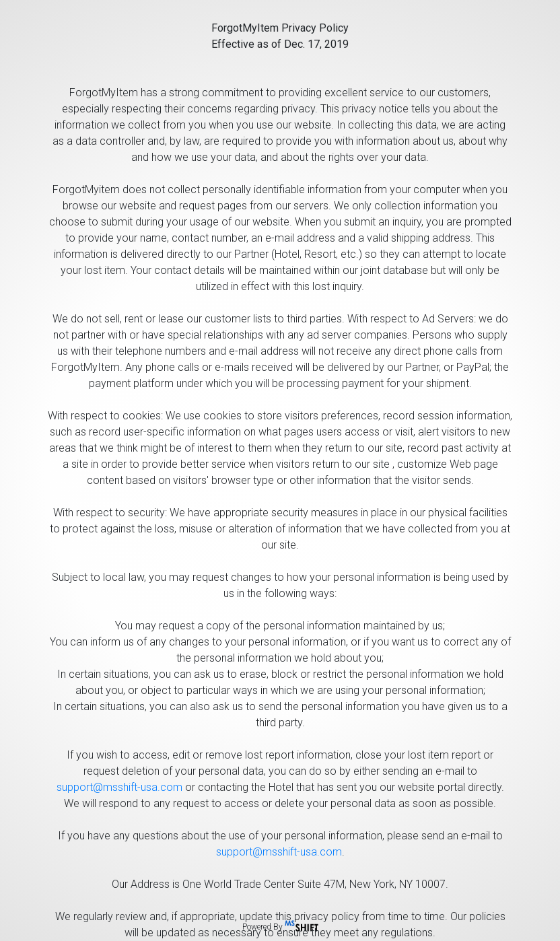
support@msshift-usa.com (119, 787)
